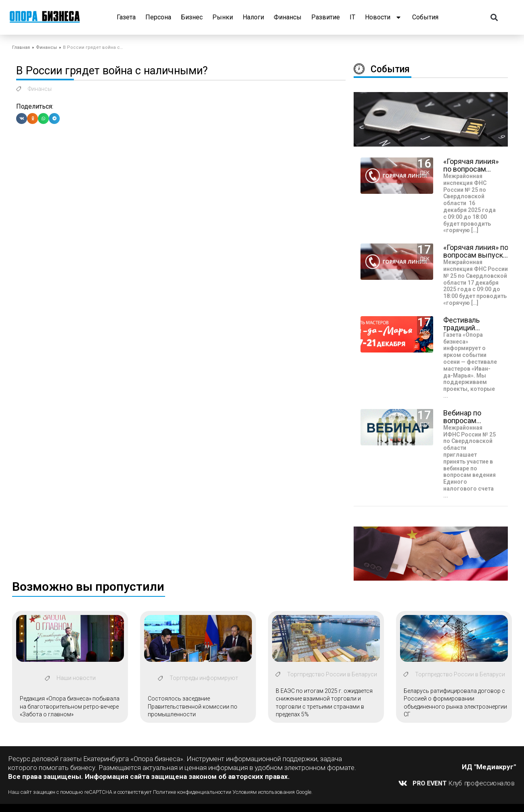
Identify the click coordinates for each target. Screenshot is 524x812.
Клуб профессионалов (464, 783)
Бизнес (192, 17)
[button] (494, 18)
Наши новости (76, 678)
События (425, 17)
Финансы (288, 17)
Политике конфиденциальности (191, 792)
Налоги (253, 17)
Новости (384, 17)
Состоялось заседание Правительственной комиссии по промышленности (193, 706)
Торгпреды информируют (204, 678)
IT (352, 17)
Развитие (326, 17)
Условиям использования (264, 792)
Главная (21, 47)
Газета (126, 17)
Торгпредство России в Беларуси (332, 674)
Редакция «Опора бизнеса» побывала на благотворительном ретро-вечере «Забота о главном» (70, 706)
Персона (158, 17)
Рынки (223, 17)
